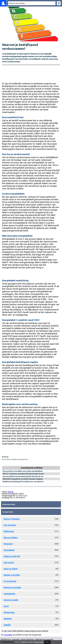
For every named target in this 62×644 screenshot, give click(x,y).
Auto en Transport (12, 519)
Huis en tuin (9, 563)
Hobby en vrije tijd (12, 556)
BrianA (11, 492)
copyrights (8, 635)
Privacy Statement (27, 639)
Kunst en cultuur (11, 569)
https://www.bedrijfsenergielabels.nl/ (15, 459)
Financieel (8, 544)
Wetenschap (9, 612)
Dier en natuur (10, 525)
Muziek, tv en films (12, 575)
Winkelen (8, 619)
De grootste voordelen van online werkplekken (23, 471)
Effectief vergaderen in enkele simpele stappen (23, 479)
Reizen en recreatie (12, 587)
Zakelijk (7, 625)
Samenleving (9, 594)
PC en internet (10, 581)
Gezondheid (9, 550)
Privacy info (39, 642)
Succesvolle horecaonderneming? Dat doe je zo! (23, 476)
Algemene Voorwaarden (44, 639)
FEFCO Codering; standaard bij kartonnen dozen (23, 474)
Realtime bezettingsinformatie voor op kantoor (23, 481)
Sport (6, 606)
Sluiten (47, 642)
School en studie (11, 600)
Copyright (16, 639)
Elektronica (9, 531)
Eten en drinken (11, 538)
